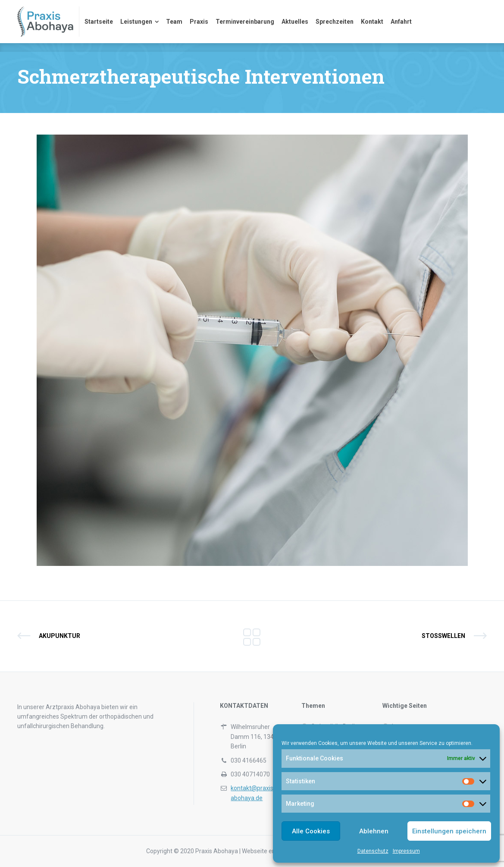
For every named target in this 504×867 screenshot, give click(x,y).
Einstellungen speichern (449, 831)
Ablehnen (374, 831)
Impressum (406, 851)
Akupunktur (59, 636)
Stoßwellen (443, 636)
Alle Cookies (311, 831)
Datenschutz (373, 851)
